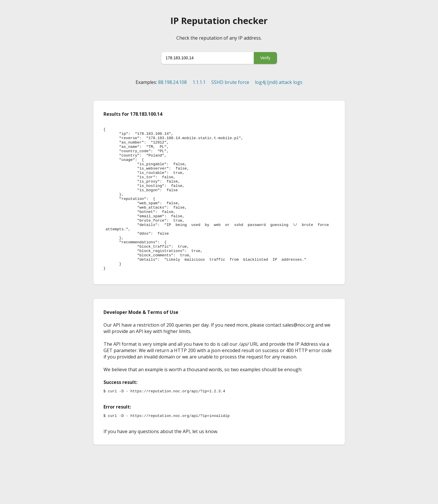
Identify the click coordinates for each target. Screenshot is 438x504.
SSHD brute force (230, 82)
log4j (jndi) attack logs (279, 82)
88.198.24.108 (172, 82)
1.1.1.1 (199, 82)
